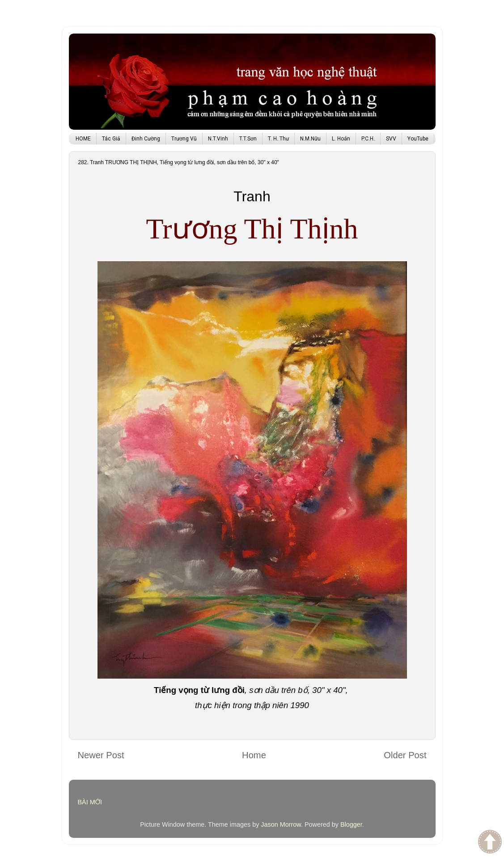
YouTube (418, 139)
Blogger (351, 824)
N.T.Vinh (218, 139)
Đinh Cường (146, 139)
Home (254, 755)
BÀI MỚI (90, 802)
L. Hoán (341, 139)
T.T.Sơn (248, 139)
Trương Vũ (184, 139)
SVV (391, 139)
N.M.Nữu (310, 139)
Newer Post (101, 755)
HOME (83, 139)
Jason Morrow (281, 824)
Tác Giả (111, 139)
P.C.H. (368, 139)
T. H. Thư (278, 139)
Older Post (405, 755)
